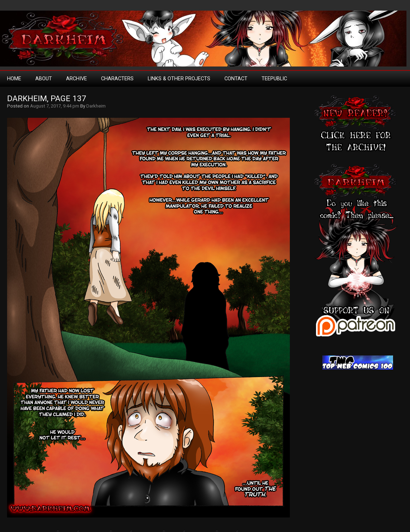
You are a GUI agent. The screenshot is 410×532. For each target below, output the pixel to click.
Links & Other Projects (179, 79)
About (44, 79)
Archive (77, 79)
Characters (117, 79)
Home (14, 79)
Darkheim (96, 106)
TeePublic (274, 79)
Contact (236, 79)
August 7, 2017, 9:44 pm (55, 106)
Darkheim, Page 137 (47, 99)
